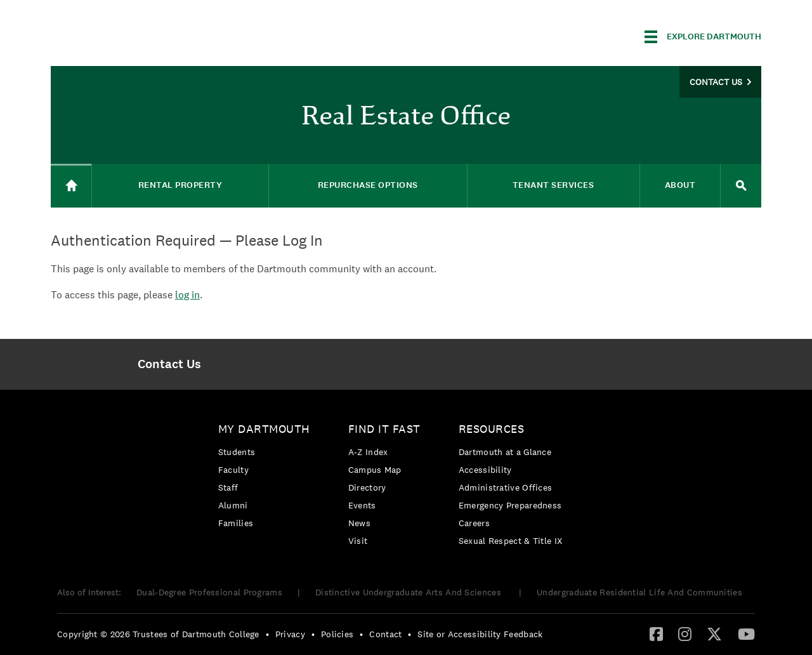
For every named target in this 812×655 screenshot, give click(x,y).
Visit (358, 541)
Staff (228, 487)
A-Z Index (368, 452)
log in (187, 295)
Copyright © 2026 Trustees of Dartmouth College (158, 634)
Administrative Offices (506, 487)
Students (237, 452)
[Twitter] (714, 633)
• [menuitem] (267, 634)
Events (362, 505)
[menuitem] (169, 364)
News (359, 523)
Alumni (233, 505)
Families (236, 523)
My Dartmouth (264, 429)
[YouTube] (746, 633)
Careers (474, 523)
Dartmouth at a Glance (505, 452)
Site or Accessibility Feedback (480, 634)
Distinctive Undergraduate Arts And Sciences (409, 592)
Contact (385, 634)
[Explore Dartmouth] (703, 37)
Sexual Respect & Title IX (511, 541)
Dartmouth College (151, 35)
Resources (492, 429)
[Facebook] (656, 633)
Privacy (290, 634)
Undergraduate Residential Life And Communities (639, 592)
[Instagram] (685, 633)
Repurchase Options (368, 185)
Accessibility (485, 470)
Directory (367, 487)
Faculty (233, 470)
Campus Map (375, 470)
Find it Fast (384, 429)
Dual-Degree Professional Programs (209, 592)
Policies (337, 634)
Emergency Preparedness (510, 505)
